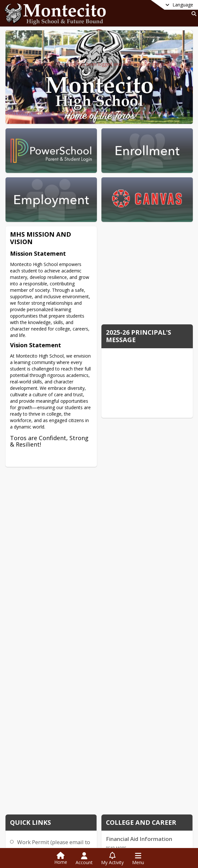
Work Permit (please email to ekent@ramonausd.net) (54, 846)
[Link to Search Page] (193, 14)
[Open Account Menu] (84, 859)
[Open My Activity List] (112, 859)
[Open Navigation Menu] (138, 859)
